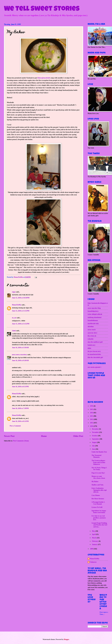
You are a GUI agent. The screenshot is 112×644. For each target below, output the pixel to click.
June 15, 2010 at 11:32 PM (21, 311)
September (96, 439)
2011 (92, 423)
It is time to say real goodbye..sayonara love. (99, 518)
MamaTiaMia (17, 305)
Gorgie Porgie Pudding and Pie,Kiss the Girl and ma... (99, 525)
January (95, 544)
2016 (92, 406)
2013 (92, 416)
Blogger (66, 639)
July (94, 446)
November (96, 432)
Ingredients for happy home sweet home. (99, 512)
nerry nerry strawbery (20, 355)
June (94, 449)
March (94, 538)
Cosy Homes (96, 495)
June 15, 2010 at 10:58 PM (21, 298)
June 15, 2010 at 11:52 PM (21, 324)
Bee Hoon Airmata (98, 499)
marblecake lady (93, 324)
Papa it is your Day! (98, 473)
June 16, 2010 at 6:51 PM (20, 387)
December (96, 429)
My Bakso (95, 482)
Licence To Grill (97, 507)
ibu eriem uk (92, 336)
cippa (14, 292)
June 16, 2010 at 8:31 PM (20, 421)
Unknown (93, 562)
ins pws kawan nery (94, 351)
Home (44, 436)
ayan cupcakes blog (94, 308)
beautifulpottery (93, 311)
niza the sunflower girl (95, 342)
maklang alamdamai (95, 317)
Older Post (78, 436)
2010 (92, 426)
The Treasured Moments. (96, 456)
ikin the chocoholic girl (95, 357)
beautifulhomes (93, 320)
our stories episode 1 (94, 367)
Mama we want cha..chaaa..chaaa (98, 477)
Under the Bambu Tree (99, 452)
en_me (14, 318)
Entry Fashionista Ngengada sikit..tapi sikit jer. (99, 490)
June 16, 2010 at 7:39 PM (20, 408)
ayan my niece (92, 333)
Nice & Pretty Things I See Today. (99, 469)
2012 (92, 419)
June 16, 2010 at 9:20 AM (20, 361)
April (94, 534)
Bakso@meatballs (44, 78)
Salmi (14, 331)
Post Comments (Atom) (21, 441)
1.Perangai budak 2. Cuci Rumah (98, 503)
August (95, 442)
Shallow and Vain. (98, 485)
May (94, 531)
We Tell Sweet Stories (42, 9)
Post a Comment (15, 426)
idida (89, 348)
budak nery (92, 345)
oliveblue (91, 327)
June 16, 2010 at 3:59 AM (20, 348)
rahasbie (91, 339)
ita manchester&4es (94, 354)
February (95, 541)
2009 (92, 549)
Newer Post (9, 436)
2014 (92, 413)
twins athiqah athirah (95, 314)
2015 (92, 409)
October (95, 436)
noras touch (92, 330)
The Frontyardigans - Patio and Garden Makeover (99, 462)
